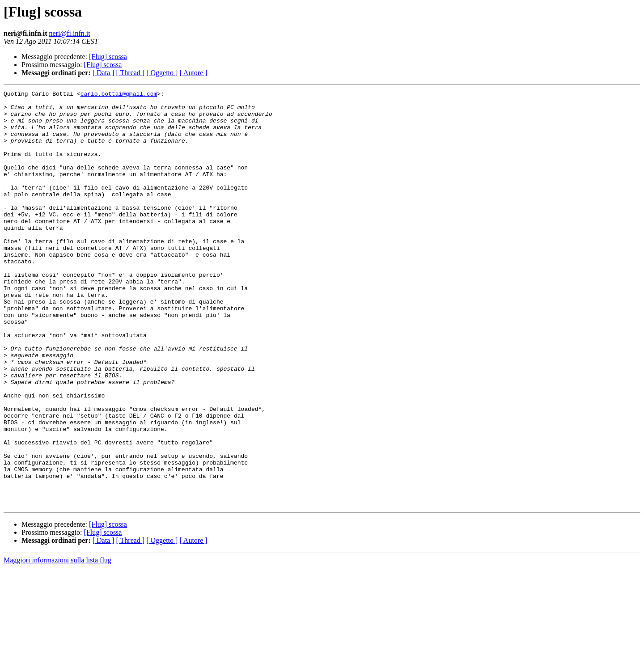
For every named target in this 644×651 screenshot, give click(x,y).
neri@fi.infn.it (70, 33)
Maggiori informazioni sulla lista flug (57, 643)
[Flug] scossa (108, 57)
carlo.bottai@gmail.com (119, 95)
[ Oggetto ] (162, 73)
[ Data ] (104, 73)
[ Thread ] (131, 73)
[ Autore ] (193, 73)
